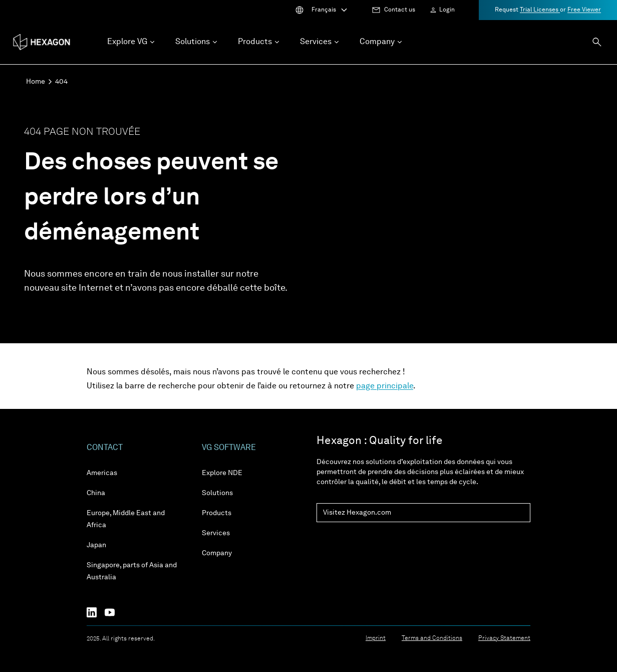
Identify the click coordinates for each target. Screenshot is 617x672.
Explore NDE (222, 473)
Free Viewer (584, 10)
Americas (102, 473)
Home (36, 82)
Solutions (217, 493)
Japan (96, 545)
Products (217, 513)
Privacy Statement (504, 638)
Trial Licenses (540, 10)
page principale (385, 386)
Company (217, 553)
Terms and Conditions (432, 638)
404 (61, 82)
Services (216, 533)
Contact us (400, 10)
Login (447, 10)
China (96, 493)
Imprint (376, 638)
